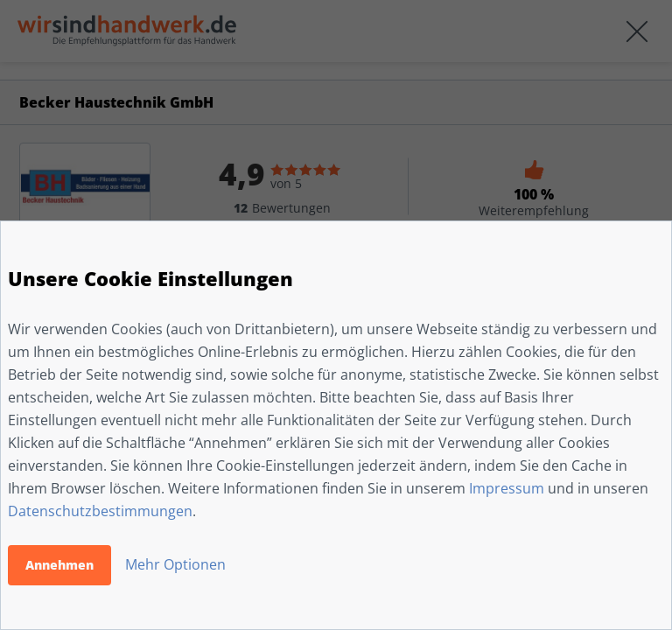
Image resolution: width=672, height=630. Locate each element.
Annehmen (59, 565)
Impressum (507, 488)
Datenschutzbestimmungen (100, 511)
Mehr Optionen (175, 564)
